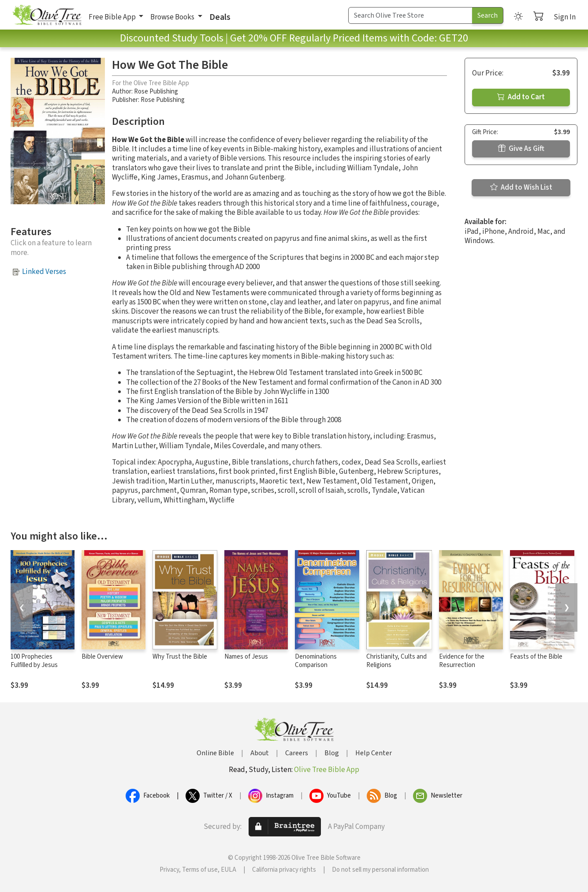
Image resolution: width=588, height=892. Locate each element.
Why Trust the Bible (180, 657)
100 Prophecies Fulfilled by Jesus (34, 661)
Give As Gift (521, 149)
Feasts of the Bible (536, 657)
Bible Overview (102, 657)
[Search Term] (410, 15)
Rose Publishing (156, 92)
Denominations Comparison (316, 661)
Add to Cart (521, 97)
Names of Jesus (246, 657)
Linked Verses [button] (44, 272)
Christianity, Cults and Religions (396, 661)
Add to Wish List (521, 187)
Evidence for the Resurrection (462, 661)
